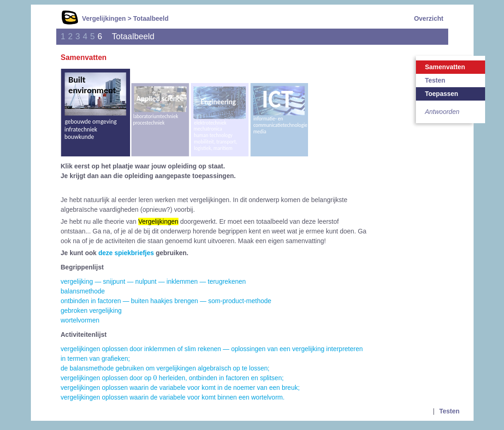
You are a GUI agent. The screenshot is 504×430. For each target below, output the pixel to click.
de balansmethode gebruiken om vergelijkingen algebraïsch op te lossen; (165, 368)
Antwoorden (442, 112)
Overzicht (429, 18)
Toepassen (442, 94)
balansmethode (83, 291)
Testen (435, 80)
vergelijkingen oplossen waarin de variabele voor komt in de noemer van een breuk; (180, 388)
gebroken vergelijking (91, 311)
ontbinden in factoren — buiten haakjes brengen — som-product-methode (166, 301)
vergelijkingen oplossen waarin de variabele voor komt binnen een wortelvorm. (173, 397)
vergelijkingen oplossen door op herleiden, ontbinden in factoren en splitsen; (172, 378)
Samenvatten (445, 67)
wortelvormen (80, 320)
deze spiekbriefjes (126, 253)
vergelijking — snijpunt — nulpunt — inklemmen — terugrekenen (154, 281)
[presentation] (155, 377)
